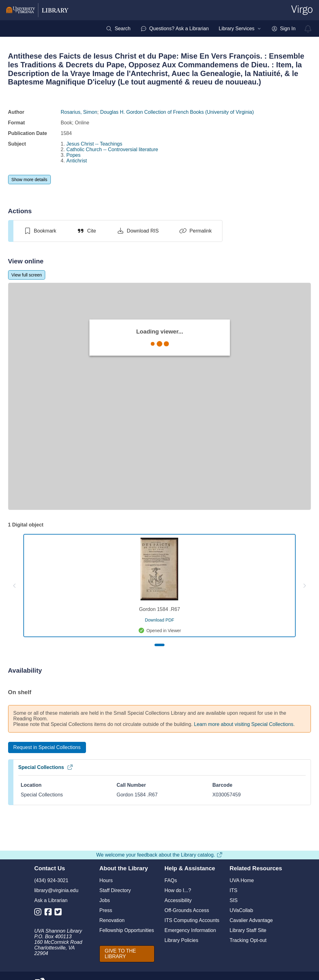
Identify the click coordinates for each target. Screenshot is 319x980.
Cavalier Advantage (251, 920)
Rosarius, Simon (79, 112)
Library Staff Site (248, 930)
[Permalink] (195, 231)
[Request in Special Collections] (47, 747)
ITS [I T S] (233, 890)
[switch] (40, 231)
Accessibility (178, 900)
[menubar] (201, 29)
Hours (106, 880)
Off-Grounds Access (187, 910)
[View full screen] (27, 275)
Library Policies (181, 940)
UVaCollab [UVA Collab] (241, 910)
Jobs (105, 900)
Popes (73, 155)
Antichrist (77, 161)
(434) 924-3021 (51, 880)
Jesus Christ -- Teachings (94, 144)
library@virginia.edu (56, 890)
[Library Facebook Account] (50, 913)
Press (106, 910)
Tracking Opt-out (248, 940)
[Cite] (86, 231)
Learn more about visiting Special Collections (244, 724)
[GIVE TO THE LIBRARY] (127, 954)
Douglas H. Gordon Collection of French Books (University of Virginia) (177, 112)
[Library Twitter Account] (60, 913)
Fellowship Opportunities (127, 930)
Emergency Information (190, 930)
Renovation (112, 920)
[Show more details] (29, 180)
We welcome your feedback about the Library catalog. (159, 855)
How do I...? (178, 890)
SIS (234, 900)
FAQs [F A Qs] (171, 880)
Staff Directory (115, 890)
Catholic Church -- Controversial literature (112, 149)
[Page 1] (159, 645)
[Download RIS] (138, 231)
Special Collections (46, 767)
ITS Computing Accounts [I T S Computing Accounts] (192, 920)
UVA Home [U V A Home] (242, 880)
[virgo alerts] (308, 29)
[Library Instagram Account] (39, 913)
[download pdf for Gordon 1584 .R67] (159, 620)
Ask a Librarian (51, 900)
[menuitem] (118, 29)
